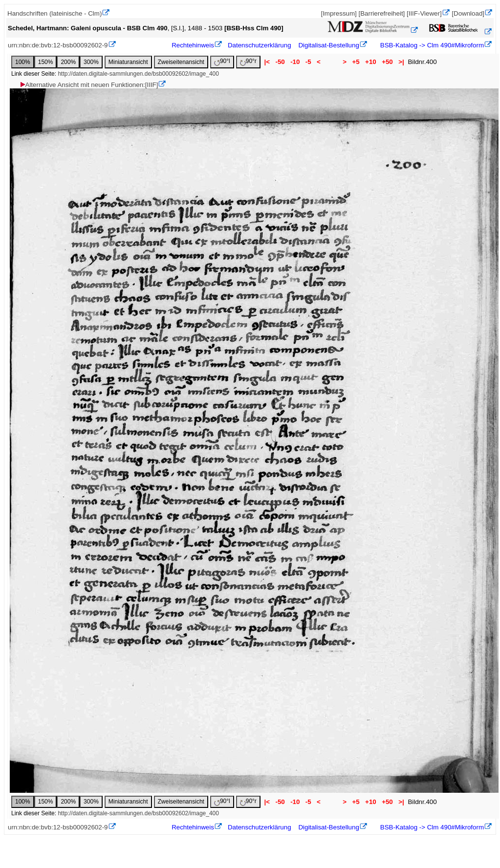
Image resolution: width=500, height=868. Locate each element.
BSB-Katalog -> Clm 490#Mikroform (431, 45)
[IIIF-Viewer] (424, 13)
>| (401, 62)
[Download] (468, 13)
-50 (280, 62)
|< (267, 62)
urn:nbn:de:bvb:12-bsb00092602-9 (58, 45)
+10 (370, 62)
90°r (248, 62)
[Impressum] (338, 13)
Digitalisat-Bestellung (328, 45)
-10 (295, 62)
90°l (222, 62)
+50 (387, 62)
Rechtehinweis (193, 45)
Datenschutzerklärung (260, 45)
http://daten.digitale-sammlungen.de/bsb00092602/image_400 (138, 74)
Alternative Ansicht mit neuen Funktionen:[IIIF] (89, 85)
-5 (308, 62)
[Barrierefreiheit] (381, 13)
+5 (356, 62)
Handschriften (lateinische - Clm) (54, 13)
